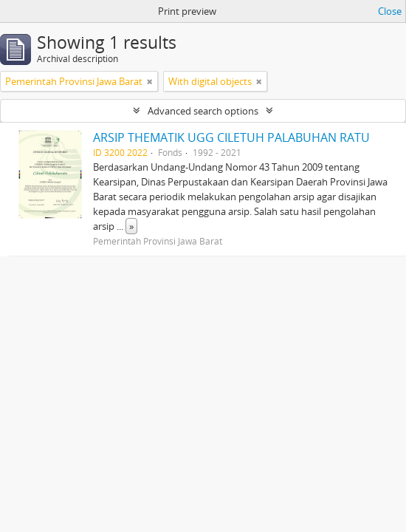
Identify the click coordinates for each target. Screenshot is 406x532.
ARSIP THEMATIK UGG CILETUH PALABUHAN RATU (231, 137)
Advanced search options (203, 111)
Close (390, 11)
